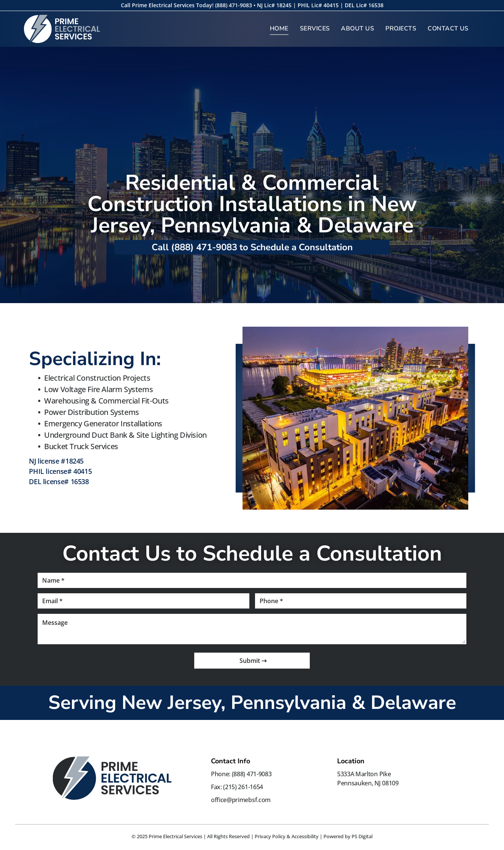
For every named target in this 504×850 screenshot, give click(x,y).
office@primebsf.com (241, 800)
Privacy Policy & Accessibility (287, 836)
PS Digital (362, 836)
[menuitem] (279, 29)
